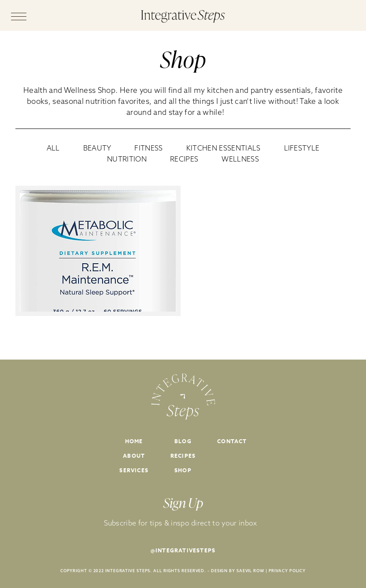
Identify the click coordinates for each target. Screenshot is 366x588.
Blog (183, 441)
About (134, 456)
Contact (232, 441)
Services (134, 470)
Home (134, 441)
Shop (183, 470)
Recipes (183, 456)
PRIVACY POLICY (287, 571)
